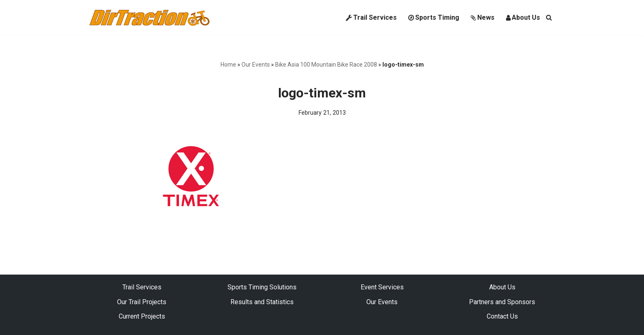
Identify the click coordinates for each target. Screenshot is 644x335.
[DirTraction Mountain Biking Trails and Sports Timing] (149, 17)
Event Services (382, 287)
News (483, 17)
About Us (523, 17)
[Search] (549, 17)
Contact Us (502, 316)
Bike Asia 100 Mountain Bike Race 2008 (326, 65)
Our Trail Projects (142, 302)
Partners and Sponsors (502, 302)
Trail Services (371, 17)
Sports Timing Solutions (262, 287)
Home (228, 65)
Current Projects (142, 316)
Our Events (256, 65)
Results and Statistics (262, 302)
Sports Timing (434, 17)
